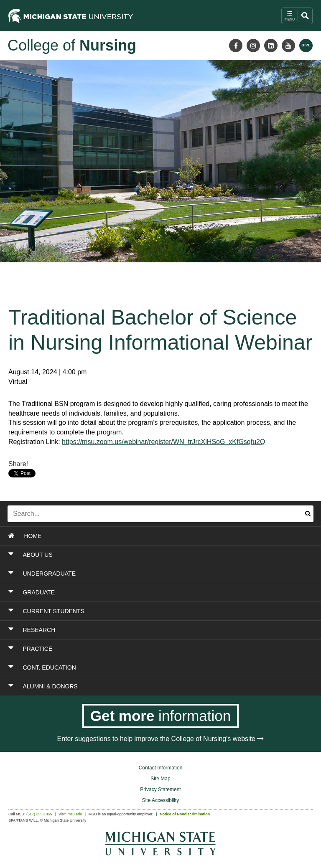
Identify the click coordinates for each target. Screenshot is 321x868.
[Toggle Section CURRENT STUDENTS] (133, 611)
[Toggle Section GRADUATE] (133, 592)
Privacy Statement (160, 789)
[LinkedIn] (271, 46)
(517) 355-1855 (39, 814)
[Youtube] (288, 46)
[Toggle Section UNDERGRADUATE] (133, 574)
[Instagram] (253, 46)
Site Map (160, 779)
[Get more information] (161, 716)
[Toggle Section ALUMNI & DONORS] (133, 686)
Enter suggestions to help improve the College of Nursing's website (161, 739)
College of (72, 45)
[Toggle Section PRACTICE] (133, 649)
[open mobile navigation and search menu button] (297, 16)
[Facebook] (236, 46)
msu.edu (75, 814)
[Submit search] (308, 514)
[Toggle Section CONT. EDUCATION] (133, 667)
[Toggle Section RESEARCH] (133, 630)
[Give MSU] (306, 46)
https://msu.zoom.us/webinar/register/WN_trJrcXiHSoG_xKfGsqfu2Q (163, 442)
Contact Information (161, 768)
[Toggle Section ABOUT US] (133, 555)
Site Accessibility (161, 800)
